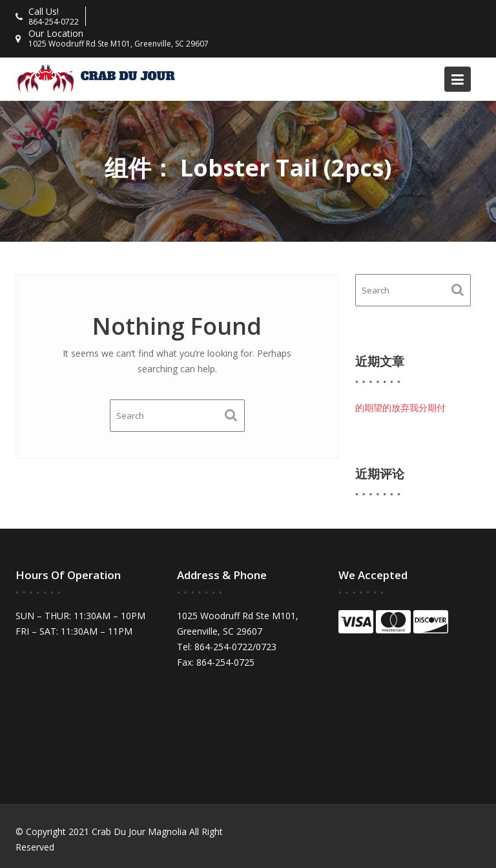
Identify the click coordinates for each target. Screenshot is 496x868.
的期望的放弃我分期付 (400, 408)
